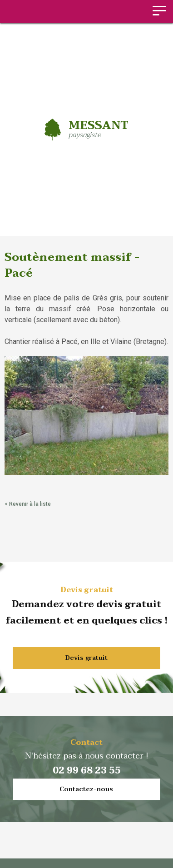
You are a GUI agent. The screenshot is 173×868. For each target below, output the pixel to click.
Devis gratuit (86, 658)
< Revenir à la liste (28, 504)
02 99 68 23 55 (87, 771)
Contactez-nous (86, 789)
